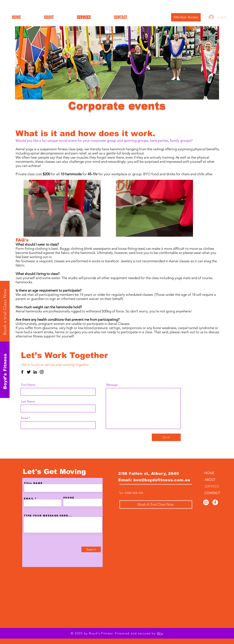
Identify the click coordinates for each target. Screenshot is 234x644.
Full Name (33, 483)
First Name (28, 385)
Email (24, 418)
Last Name (28, 401)
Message (112, 385)
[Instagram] (42, 372)
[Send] (166, 437)
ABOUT (210, 480)
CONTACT (212, 493)
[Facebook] (22, 372)
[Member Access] (186, 17)
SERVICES (212, 486)
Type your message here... (48, 516)
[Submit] (91, 549)
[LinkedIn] (35, 372)
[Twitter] (29, 372)
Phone (69, 498)
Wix (160, 633)
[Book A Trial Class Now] (156, 505)
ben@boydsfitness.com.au (162, 480)
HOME (209, 473)
